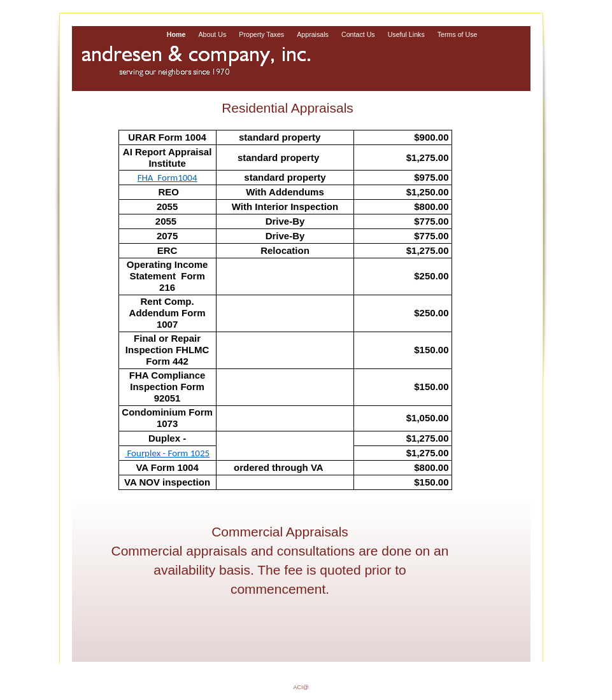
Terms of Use (458, 34)
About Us (212, 34)
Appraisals (313, 34)
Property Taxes (261, 34)
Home (176, 34)
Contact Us (358, 34)
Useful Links (406, 34)
